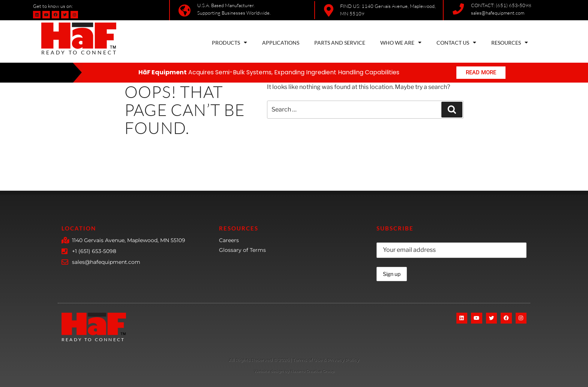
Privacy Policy (343, 360)
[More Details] (259, 361)
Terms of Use (308, 360)
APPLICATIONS (281, 43)
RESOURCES (510, 42)
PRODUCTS (229, 42)
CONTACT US (456, 42)
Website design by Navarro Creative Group (294, 371)
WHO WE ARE (401, 42)
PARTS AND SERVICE (340, 43)
